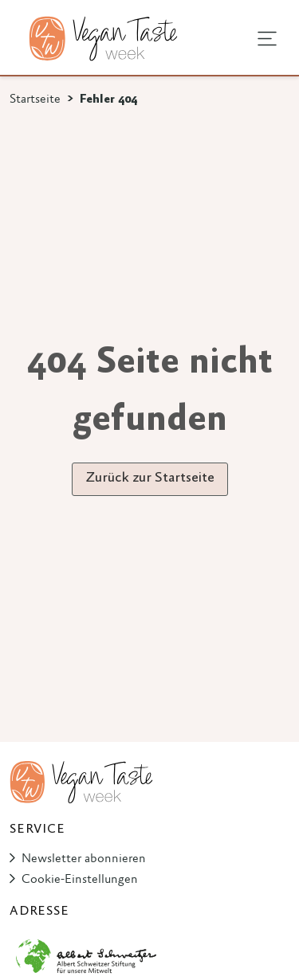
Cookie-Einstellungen (80, 880)
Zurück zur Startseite (150, 478)
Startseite (35, 100)
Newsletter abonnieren (84, 859)
